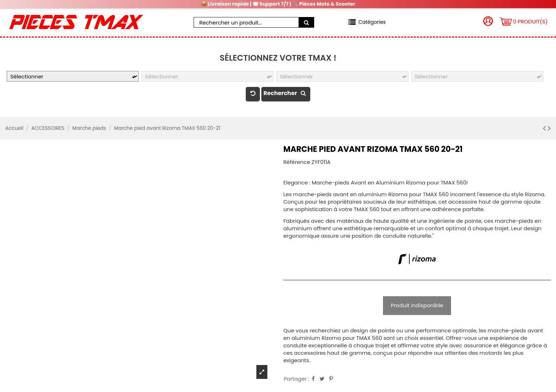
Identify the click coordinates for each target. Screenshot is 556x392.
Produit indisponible (417, 305)
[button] (367, 22)
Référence (297, 162)
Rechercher (286, 93)
